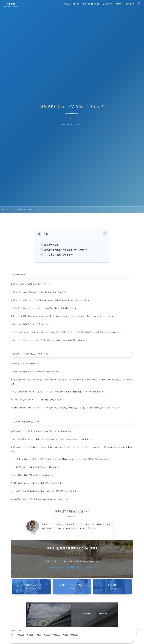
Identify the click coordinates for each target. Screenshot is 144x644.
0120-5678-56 (57, 567)
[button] (105, 234)
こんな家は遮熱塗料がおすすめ (59, 255)
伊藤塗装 (10, 4)
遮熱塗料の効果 (51, 245)
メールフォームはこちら (85, 567)
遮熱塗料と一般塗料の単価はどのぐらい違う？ (66, 250)
